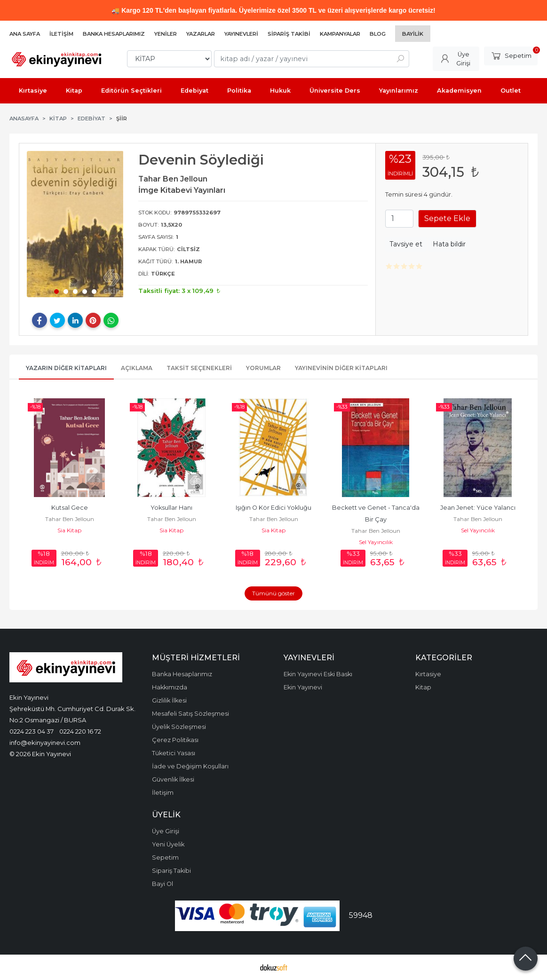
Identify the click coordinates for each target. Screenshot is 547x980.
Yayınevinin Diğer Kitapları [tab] (341, 368)
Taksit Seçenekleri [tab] (199, 368)
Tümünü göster (273, 593)
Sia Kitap (69, 530)
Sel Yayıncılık (376, 542)
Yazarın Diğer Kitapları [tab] (66, 368)
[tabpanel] (75, 224)
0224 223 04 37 (32, 731)
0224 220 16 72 (80, 731)
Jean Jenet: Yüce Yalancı (478, 508)
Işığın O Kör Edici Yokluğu (273, 508)
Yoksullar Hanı (171, 508)
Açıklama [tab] (137, 368)
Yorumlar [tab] (263, 368)
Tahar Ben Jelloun (70, 519)
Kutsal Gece (70, 508)
